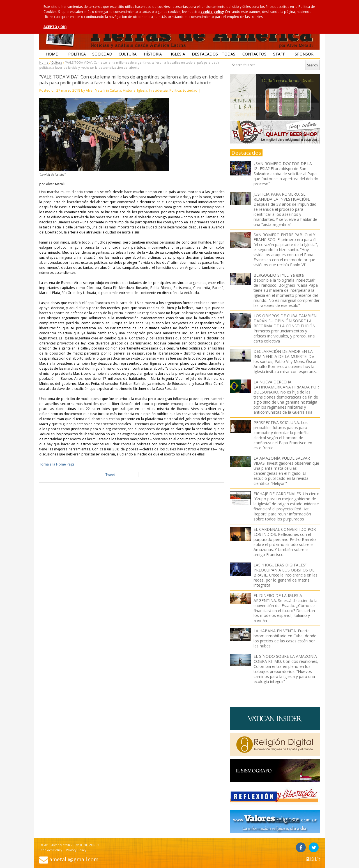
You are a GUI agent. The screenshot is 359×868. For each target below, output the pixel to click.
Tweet (110, 475)
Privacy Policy (76, 850)
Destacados (204, 54)
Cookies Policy (51, 850)
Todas (229, 54)
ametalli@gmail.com (74, 859)
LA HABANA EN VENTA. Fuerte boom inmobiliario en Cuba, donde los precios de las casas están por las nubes (285, 638)
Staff (279, 54)
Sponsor (304, 54)
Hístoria (153, 54)
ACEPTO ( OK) (55, 27)
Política (77, 54)
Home (52, 54)
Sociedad (102, 54)
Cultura (128, 54)
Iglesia (178, 54)
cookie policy (212, 12)
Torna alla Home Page (57, 464)
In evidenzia (158, 90)
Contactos (254, 54)
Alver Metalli (95, 90)
